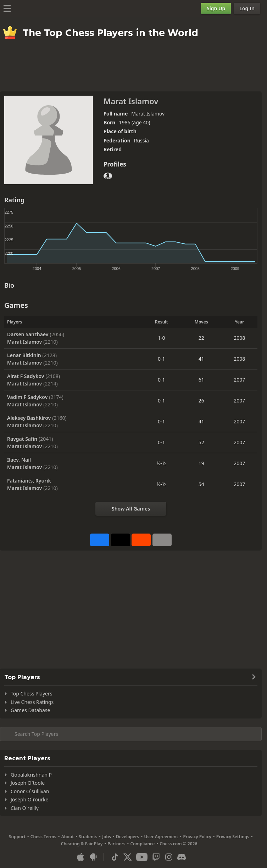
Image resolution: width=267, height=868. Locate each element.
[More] (162, 540)
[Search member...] (131, 734)
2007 (239, 380)
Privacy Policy (197, 837)
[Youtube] (142, 857)
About (68, 837)
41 (201, 359)
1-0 (162, 338)
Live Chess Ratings (32, 702)
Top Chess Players (31, 694)
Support (17, 837)
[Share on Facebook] (100, 540)
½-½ (161, 463)
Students (88, 837)
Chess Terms (43, 837)
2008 (239, 338)
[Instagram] (169, 857)
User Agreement (161, 837)
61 (201, 380)
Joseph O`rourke (29, 799)
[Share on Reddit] (141, 540)
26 (201, 401)
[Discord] (182, 857)
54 (201, 484)
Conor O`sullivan (30, 791)
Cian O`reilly (25, 808)
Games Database (30, 710)
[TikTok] (115, 857)
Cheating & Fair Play (82, 844)
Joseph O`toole (28, 783)
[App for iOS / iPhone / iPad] (80, 857)
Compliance (143, 844)
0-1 (162, 359)
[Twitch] (156, 857)
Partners (116, 844)
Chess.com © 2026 (178, 844)
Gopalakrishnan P (31, 775)
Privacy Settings (233, 837)
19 (201, 463)
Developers (128, 837)
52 (201, 442)
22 (201, 338)
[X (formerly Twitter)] (128, 857)
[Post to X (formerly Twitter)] (121, 540)
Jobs (107, 837)
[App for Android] (93, 857)
